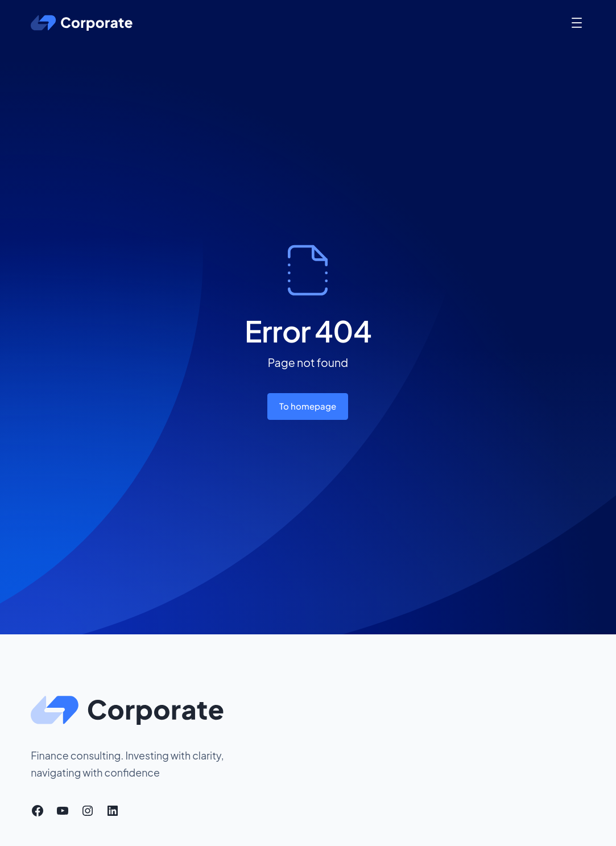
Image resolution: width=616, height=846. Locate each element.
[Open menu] (577, 23)
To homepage (308, 406)
